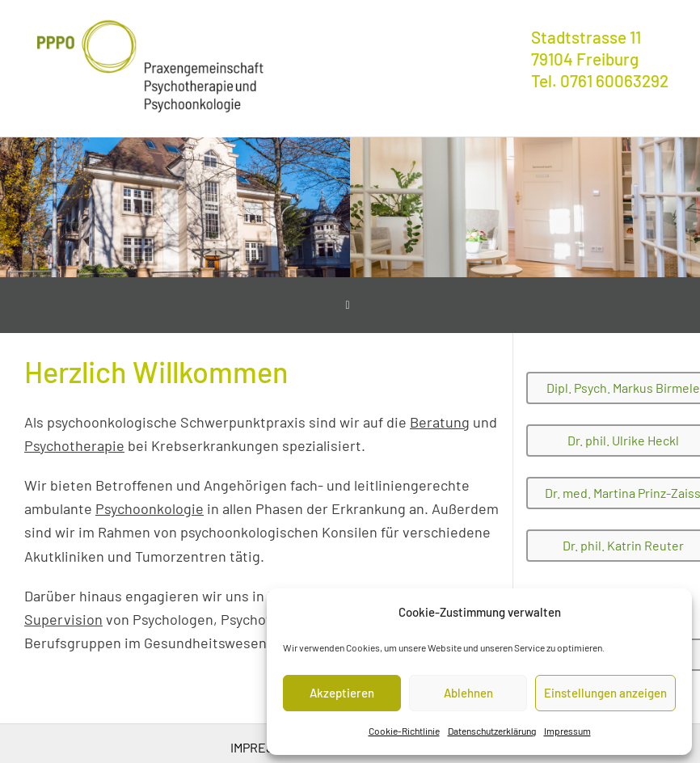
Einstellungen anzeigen (605, 693)
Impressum (567, 731)
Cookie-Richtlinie (404, 731)
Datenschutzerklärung (492, 731)
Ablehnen (468, 693)
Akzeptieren (342, 693)
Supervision (63, 619)
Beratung (440, 422)
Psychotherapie (74, 445)
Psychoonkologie (150, 508)
